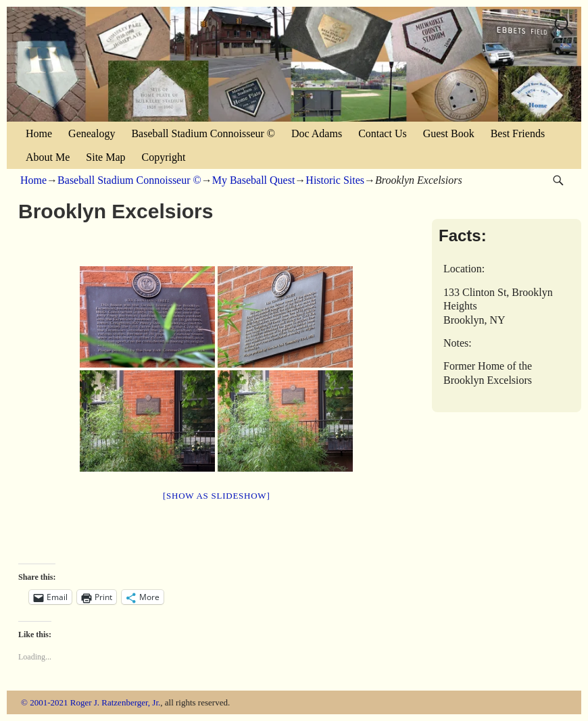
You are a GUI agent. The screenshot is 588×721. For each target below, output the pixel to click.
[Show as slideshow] (216, 496)
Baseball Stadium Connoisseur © (203, 133)
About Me (48, 157)
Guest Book (449, 133)
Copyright (164, 157)
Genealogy (92, 133)
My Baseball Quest (254, 180)
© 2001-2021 (44, 702)
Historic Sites (335, 180)
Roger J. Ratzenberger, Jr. (116, 702)
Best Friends (518, 133)
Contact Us (383, 133)
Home (39, 133)
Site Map (105, 157)
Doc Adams (317, 133)
